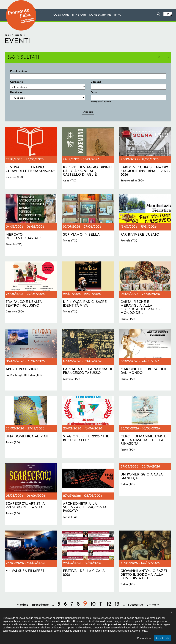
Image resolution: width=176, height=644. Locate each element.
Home (8, 35)
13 (117, 604)
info (118, 15)
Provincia (16, 93)
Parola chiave (19, 71)
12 (109, 604)
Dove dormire (100, 15)
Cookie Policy (140, 642)
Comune (96, 82)
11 (101, 604)
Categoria (17, 82)
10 (93, 604)
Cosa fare (61, 15)
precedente (40, 605)
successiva (136, 605)
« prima (23, 605)
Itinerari (79, 15)
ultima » (153, 605)
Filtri (165, 57)
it (168, 14)
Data (94, 93)
